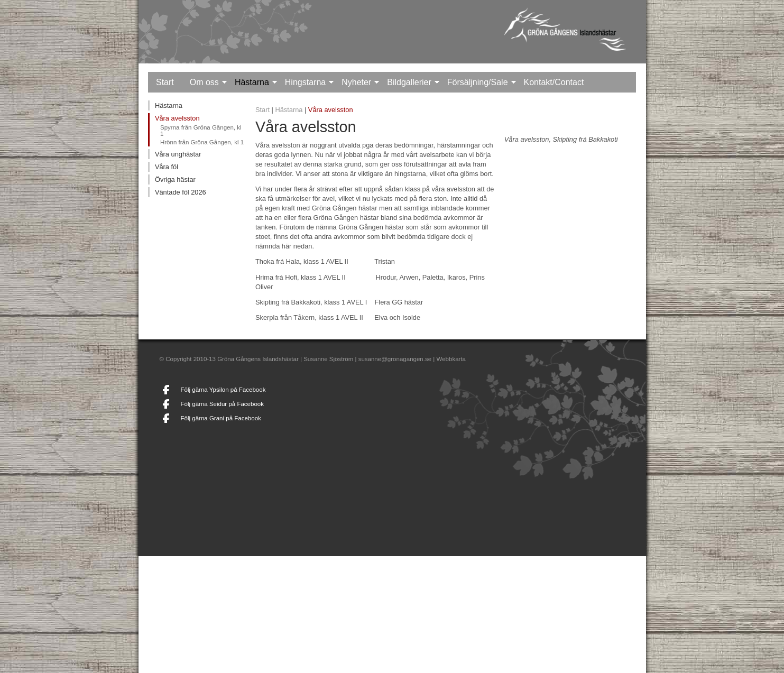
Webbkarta (451, 359)
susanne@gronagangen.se (395, 359)
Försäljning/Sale (478, 82)
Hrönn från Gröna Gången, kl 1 (202, 142)
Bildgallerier (409, 82)
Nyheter (356, 82)
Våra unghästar (178, 154)
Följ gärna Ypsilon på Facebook (223, 390)
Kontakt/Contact (554, 82)
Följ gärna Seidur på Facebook (222, 404)
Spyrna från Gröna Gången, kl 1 (201, 131)
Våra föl (167, 167)
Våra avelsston (177, 118)
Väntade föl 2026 (181, 192)
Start (165, 82)
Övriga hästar (175, 179)
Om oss (204, 82)
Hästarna (252, 82)
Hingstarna (305, 82)
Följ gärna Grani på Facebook (221, 418)
